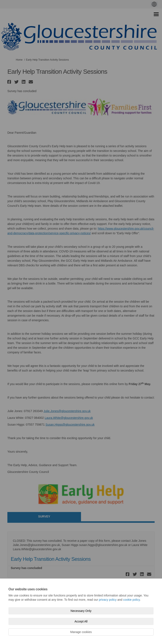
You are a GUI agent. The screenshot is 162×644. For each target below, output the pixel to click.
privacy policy (108, 600)
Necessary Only (81, 611)
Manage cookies (81, 632)
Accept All (81, 621)
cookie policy (132, 600)
